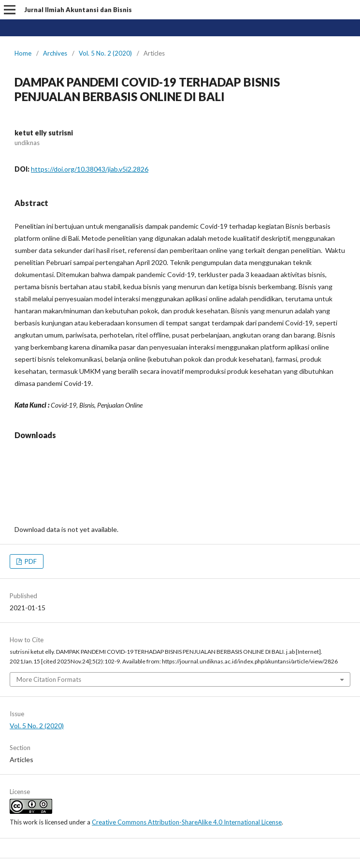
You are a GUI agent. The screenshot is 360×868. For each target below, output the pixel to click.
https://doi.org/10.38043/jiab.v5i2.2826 (90, 169)
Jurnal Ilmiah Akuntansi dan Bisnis (78, 10)
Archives (55, 53)
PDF (30, 561)
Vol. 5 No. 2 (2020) (105, 53)
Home (23, 53)
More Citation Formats (49, 679)
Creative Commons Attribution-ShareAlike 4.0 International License (187, 822)
